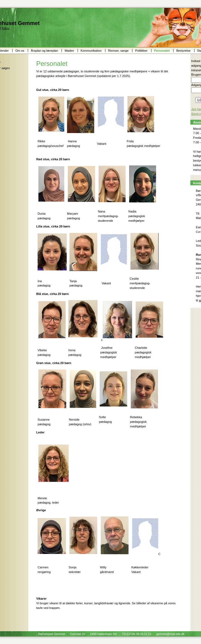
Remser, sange (119, 51)
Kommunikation (92, 51)
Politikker (142, 51)
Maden (70, 51)
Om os (20, 51)
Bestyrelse (184, 51)
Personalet (162, 51)
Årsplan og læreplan (45, 51)
